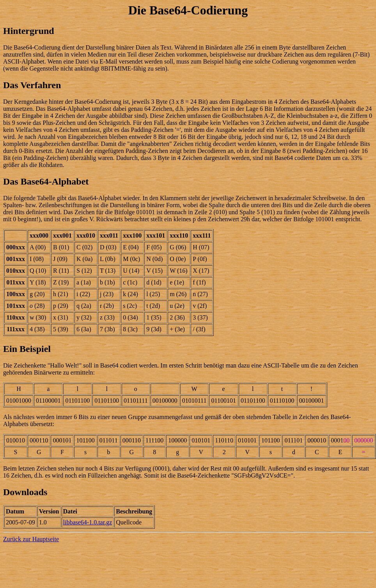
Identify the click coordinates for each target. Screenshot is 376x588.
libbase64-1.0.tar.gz (88, 522)
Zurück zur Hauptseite (31, 539)
